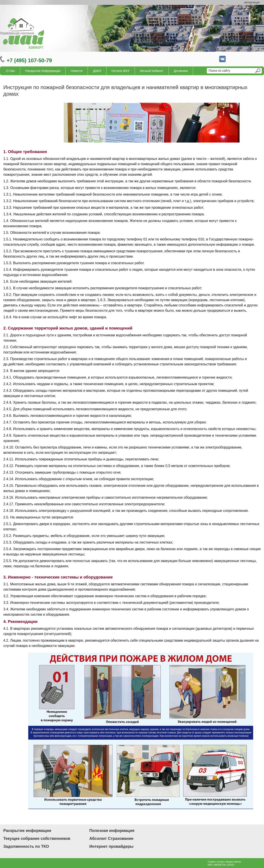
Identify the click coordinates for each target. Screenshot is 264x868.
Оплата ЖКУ (121, 71)
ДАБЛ (97, 71)
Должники (181, 71)
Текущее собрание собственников (37, 839)
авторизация (252, 2)
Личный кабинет (152, 71)
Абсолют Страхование (111, 839)
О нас (11, 71)
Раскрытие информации (43, 71)
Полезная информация (112, 831)
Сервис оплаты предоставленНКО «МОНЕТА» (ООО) (224, 863)
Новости (77, 71)
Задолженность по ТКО (26, 846)
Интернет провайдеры (111, 846)
